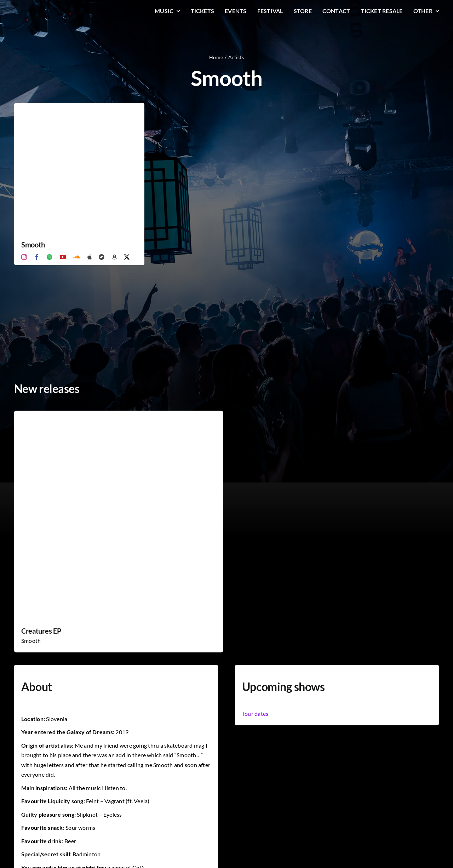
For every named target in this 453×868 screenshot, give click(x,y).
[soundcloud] (77, 257)
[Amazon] (114, 257)
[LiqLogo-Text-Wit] (41, 10)
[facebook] (37, 257)
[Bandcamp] (102, 257)
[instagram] (24, 257)
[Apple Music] (90, 257)
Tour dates (255, 713)
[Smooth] (79, 108)
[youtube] (63, 257)
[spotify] (50, 257)
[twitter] (127, 257)
